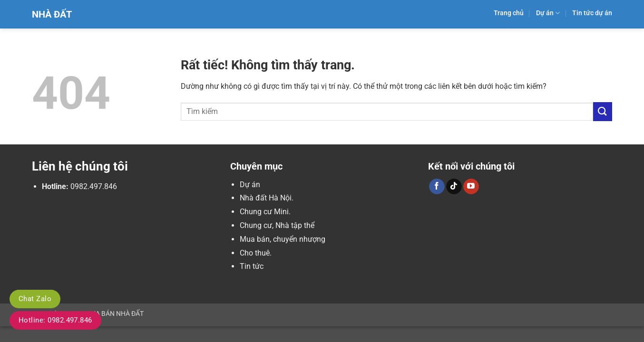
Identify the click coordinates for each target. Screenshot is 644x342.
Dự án (548, 13)
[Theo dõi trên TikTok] (454, 187)
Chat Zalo (35, 299)
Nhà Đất (52, 14)
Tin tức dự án (592, 13)
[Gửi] (603, 111)
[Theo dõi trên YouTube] (471, 187)
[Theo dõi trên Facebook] (437, 187)
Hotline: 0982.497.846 (55, 320)
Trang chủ (509, 13)
